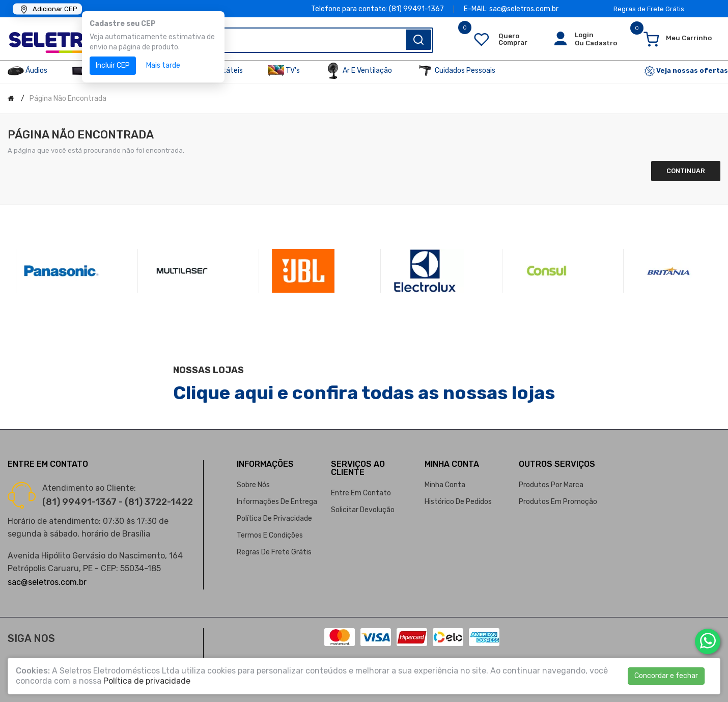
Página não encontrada (68, 99)
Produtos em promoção (558, 502)
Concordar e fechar (666, 676)
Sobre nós (253, 485)
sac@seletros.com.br (47, 582)
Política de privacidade (274, 518)
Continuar (686, 171)
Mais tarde (163, 65)
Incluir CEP (113, 65)
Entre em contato (361, 493)
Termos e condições (270, 535)
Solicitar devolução (363, 510)
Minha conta (445, 485)
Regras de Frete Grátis (649, 9)
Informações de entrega (277, 502)
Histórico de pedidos (458, 502)
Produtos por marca (551, 485)
